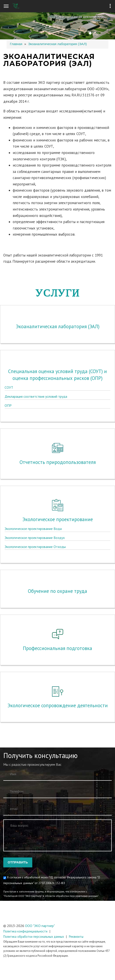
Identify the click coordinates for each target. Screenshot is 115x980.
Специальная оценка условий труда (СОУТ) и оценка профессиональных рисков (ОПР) (57, 297)
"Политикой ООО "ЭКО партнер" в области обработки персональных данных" (51, 896)
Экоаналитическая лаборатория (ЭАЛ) (57, 44)
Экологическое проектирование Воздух (35, 455)
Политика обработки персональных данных (34, 937)
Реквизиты (76, 937)
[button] (9, 26)
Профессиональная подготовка (57, 592)
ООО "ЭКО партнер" (40, 926)
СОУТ (9, 310)
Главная (16, 44)
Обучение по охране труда (57, 547)
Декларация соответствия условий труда (36, 319)
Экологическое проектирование (58, 437)
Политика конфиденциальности (25, 931)
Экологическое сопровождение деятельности (58, 649)
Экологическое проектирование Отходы (35, 464)
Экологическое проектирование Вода (33, 446)
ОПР (8, 328)
